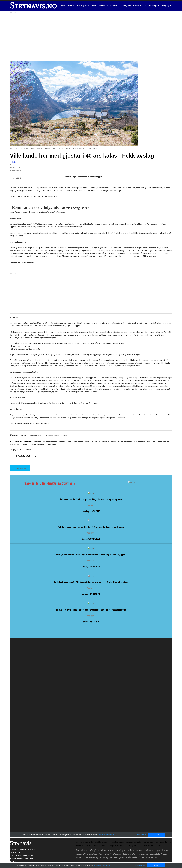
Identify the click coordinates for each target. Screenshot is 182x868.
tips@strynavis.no (31, 456)
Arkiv (94, 5)
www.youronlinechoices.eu (102, 865)
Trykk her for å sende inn (20, 441)
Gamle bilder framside (107, 5)
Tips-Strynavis (83, 5)
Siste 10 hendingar (151, 5)
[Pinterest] (21, 178)
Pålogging (166, 5)
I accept (156, 865)
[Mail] (18, 178)
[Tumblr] (23, 178)
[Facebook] (11, 178)
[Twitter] (13, 178)
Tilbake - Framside (67, 5)
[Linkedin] (16, 178)
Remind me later (140, 865)
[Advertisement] (80, 34)
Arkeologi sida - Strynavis (130, 5)
